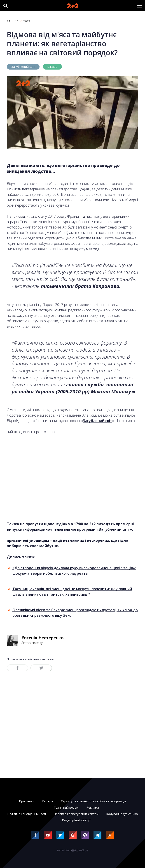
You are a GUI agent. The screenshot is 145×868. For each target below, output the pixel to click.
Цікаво (52, 67)
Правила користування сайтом (76, 814)
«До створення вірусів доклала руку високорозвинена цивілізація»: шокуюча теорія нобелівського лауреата (74, 571)
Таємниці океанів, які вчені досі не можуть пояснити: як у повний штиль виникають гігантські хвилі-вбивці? (72, 592)
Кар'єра (48, 801)
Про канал (27, 801)
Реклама (93, 807)
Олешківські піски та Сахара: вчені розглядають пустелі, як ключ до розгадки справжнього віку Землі (75, 613)
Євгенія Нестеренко (43, 638)
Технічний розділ (66, 807)
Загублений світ (23, 67)
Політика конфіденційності (27, 814)
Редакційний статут (76, 820)
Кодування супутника (122, 814)
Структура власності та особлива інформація (93, 801)
